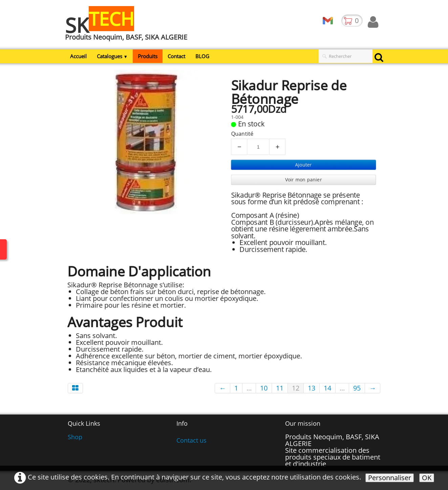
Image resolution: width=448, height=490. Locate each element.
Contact (176, 56)
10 (264, 388)
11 (280, 388)
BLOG (202, 56)
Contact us (191, 440)
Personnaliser (390, 478)
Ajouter (305, 165)
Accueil (78, 56)
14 (327, 388)
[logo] (129, 28)
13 (312, 388)
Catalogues (112, 56)
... (249, 388)
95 (357, 388)
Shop (75, 437)
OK (427, 478)
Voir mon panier (305, 180)
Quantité (242, 133)
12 (296, 388)
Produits (148, 56)
